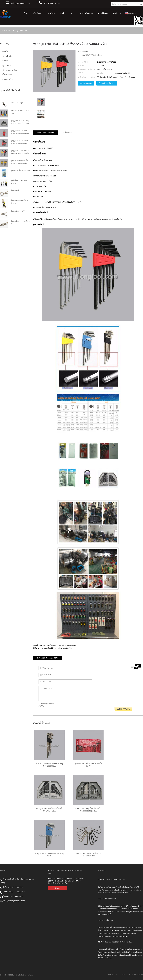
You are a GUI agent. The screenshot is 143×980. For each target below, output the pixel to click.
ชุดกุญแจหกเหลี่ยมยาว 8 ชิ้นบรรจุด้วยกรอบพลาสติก (58, 645)
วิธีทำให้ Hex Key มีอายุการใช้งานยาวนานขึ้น (115, 942)
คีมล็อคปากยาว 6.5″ (18, 211)
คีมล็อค (5, 61)
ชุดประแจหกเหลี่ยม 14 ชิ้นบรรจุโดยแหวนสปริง (88, 855)
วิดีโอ (123, 975)
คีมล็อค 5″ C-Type (17, 103)
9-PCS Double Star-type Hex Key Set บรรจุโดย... (50, 765)
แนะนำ (116, 975)
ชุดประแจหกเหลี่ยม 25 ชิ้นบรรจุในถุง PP (89, 765)
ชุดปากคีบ (6, 65)
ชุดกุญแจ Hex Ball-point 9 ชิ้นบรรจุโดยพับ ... (50, 855)
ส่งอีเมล (57, 888)
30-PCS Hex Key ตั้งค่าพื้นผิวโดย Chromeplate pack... (89, 810)
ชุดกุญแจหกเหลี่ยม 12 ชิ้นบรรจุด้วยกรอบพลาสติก (55, 648)
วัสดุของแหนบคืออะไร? (107, 899)
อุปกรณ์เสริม (7, 79)
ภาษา (129, 975)
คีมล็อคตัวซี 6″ (16, 190)
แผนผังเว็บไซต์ (138, 975)
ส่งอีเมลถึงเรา (87, 83)
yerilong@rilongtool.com (20, 3)
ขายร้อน (51, 13)
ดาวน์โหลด (103, 13)
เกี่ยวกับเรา (38, 13)
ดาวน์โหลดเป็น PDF (108, 83)
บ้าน (26, 13)
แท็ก (109, 975)
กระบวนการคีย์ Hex (105, 920)
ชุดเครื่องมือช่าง (9, 56)
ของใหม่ (6, 51)
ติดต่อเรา (117, 13)
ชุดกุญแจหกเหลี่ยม (20, 31)
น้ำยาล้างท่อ (7, 75)
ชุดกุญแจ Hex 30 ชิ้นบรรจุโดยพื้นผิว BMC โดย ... (49, 810)
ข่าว (73, 13)
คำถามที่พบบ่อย (86, 13)
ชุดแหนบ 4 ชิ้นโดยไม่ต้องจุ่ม (20, 170)
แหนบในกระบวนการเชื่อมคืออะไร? (111, 880)
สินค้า (63, 13)
